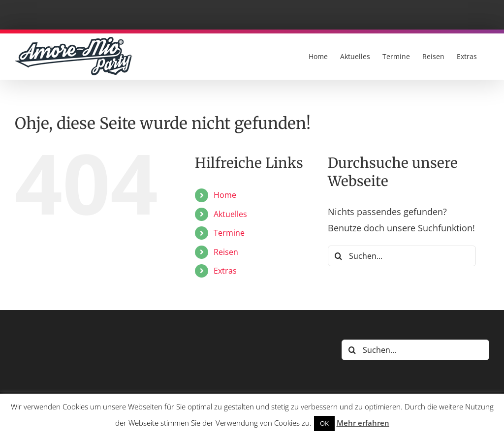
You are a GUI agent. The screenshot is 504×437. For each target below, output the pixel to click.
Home (225, 195)
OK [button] (324, 423)
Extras (225, 271)
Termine (229, 233)
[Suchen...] (402, 256)
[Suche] (338, 256)
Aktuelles (230, 214)
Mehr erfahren (363, 423)
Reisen (226, 252)
